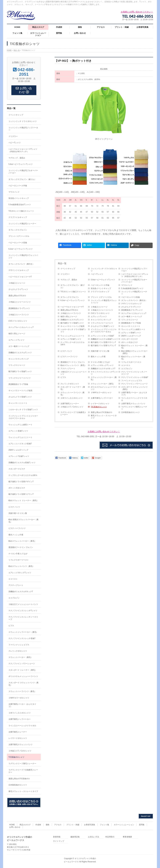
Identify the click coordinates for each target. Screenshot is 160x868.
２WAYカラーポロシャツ (101, 393)
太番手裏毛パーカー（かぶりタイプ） (134, 394)
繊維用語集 (75, 837)
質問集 (142, 825)
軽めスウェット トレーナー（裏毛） (134, 347)
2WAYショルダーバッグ (131, 336)
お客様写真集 (90, 825)
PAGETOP (146, 816)
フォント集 (104, 825)
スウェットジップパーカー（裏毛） (104, 378)
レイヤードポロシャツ (100, 404)
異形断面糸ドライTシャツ (132, 310)
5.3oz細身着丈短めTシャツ (132, 288)
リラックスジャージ (130, 320)
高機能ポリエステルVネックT (103, 369)
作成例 (38, 825)
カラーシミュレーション (124, 825)
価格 (48, 825)
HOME (12, 825)
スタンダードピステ (130, 339)
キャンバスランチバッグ (101, 320)
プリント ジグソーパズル (101, 297)
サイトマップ (59, 841)
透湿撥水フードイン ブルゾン (73, 362)
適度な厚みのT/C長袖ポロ (101, 412)
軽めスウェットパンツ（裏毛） (73, 365)
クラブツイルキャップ (100, 292)
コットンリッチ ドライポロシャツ (104, 270)
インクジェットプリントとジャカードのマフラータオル (104, 331)
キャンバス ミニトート (131, 326)
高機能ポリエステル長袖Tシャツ (104, 339)
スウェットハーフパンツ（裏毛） (72, 394)
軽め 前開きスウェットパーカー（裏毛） (134, 352)
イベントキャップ (68, 269)
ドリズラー (65, 274)
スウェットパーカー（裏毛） (103, 384)
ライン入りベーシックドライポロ (134, 399)
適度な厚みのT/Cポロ (69, 310)
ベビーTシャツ (97, 274)
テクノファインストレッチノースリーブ (134, 373)
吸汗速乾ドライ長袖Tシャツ (72, 323)
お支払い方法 (94, 837)
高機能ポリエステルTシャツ (72, 320)
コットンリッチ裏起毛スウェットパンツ (104, 302)
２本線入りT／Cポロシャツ (72, 407)
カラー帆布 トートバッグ (132, 317)
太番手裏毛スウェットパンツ (133, 404)
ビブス (63, 377)
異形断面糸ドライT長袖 (131, 323)
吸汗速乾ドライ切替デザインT (103, 342)
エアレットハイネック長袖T (102, 336)
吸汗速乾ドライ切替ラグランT (103, 346)
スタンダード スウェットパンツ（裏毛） (134, 388)
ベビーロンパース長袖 (130, 297)
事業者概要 (127, 837)
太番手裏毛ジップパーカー (102, 398)
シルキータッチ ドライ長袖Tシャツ (73, 331)
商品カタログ (25, 825)
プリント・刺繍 (73, 825)
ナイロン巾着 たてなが (100, 362)
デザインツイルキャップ (131, 304)
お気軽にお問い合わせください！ (104, 432)
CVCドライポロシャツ (100, 313)
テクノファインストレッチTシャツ (104, 373)
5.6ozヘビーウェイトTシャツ (103, 280)
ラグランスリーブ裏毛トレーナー (134, 408)
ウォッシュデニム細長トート (133, 329)
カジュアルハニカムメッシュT (134, 313)
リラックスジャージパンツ (102, 323)
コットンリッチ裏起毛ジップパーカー (134, 270)
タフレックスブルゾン (70, 297)
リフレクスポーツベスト (131, 362)
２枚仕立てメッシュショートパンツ (73, 373)
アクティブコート (68, 369)
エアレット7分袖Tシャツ (71, 339)
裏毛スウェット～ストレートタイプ (104, 417)
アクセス (58, 825)
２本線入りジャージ (99, 307)
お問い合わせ (15, 827)
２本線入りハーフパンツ (71, 313)
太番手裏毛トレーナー (70, 404)
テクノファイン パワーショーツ (134, 384)
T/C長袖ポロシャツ (99, 407)
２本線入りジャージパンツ (102, 310)
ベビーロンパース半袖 (100, 285)
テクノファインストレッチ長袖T (135, 377)
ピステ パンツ (66, 351)
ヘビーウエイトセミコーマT (72, 307)
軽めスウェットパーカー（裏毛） (133, 358)
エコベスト (126, 365)
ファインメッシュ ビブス (132, 381)
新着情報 (57, 837)
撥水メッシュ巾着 (98, 357)
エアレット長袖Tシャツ (131, 333)
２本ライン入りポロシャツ (72, 398)
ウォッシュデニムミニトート (72, 336)
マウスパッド (127, 285)
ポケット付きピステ (130, 342)
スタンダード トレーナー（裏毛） (73, 388)
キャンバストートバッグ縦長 (72, 326)
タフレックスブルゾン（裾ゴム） (72, 286)
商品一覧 (62, 263)
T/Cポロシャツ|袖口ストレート (73, 292)
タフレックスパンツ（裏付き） (134, 300)
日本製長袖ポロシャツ (130, 412)
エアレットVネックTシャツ (102, 365)
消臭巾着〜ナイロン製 (100, 351)
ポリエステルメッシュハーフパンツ (104, 388)
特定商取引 (110, 837)
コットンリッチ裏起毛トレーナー (134, 293)
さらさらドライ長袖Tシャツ (102, 326)
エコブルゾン (127, 369)
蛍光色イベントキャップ (101, 288)
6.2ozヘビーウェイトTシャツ (73, 300)
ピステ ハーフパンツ (69, 357)
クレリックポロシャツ (70, 384)
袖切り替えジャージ (69, 317)
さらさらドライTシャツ (131, 307)
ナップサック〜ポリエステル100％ (72, 343)
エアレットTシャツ (99, 317)
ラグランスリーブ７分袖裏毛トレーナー (73, 413)
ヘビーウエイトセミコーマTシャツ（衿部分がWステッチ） (135, 275)
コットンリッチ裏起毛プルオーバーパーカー (134, 281)
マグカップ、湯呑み (69, 280)
